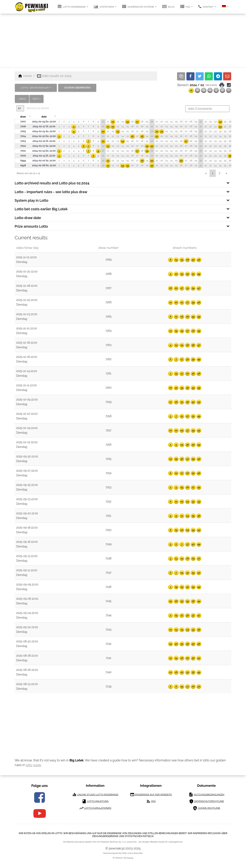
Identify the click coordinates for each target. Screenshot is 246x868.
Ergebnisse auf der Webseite (151, 795)
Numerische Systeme (138, 7)
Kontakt (206, 7)
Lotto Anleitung (95, 801)
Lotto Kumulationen (95, 808)
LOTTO (35, 88)
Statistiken (104, 7)
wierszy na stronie (33, 108)
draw (23, 117)
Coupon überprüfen (77, 88)
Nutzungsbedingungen (206, 795)
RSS (151, 801)
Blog (168, 7)
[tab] (123, 183)
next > (37, 99)
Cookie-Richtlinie (206, 808)
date (44, 117)
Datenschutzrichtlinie (207, 801)
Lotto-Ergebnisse (72, 7)
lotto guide (33, 765)
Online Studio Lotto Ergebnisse (95, 795)
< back (22, 99)
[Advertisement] (123, 41)
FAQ (186, 7)
